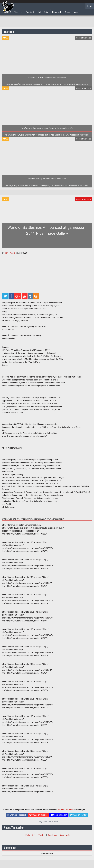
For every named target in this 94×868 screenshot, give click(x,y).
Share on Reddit (59, 815)
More (76, 12)
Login (90, 6)
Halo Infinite (43, 12)
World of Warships (66, 810)
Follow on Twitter (35, 835)
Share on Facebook (17, 815)
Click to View (47, 854)
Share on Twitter (78, 815)
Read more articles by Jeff (60, 835)
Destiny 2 (30, 12)
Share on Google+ (39, 815)
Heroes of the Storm (61, 12)
